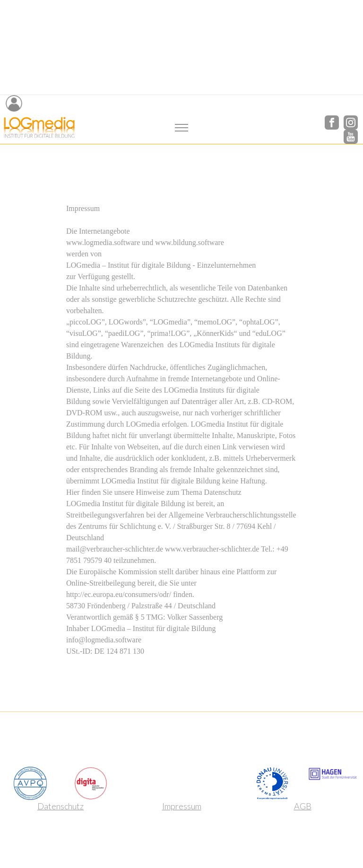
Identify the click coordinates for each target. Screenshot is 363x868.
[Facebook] (332, 121)
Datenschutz (60, 806)
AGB (303, 806)
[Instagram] (351, 121)
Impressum (182, 806)
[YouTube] (351, 136)
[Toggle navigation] (182, 128)
